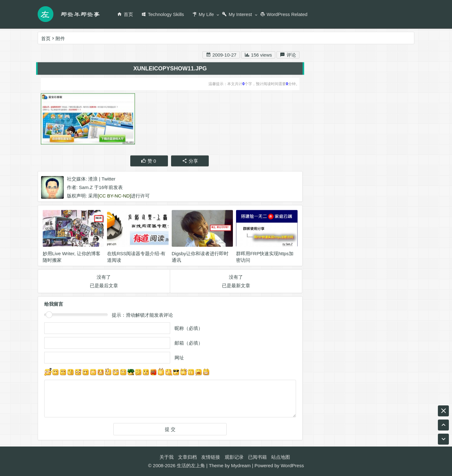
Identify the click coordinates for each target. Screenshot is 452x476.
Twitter (109, 180)
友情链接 (211, 457)
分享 (190, 162)
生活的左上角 (191, 465)
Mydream (241, 465)
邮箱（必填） (189, 344)
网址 (179, 358)
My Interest (237, 14)
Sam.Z (86, 188)
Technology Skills (163, 14)
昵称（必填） (189, 329)
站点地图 (281, 457)
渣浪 (93, 180)
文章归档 (187, 457)
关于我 (167, 457)
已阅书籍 (257, 457)
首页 (125, 14)
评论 (288, 56)
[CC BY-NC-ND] (114, 197)
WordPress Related (284, 14)
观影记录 (234, 457)
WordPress (292, 465)
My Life (203, 14)
